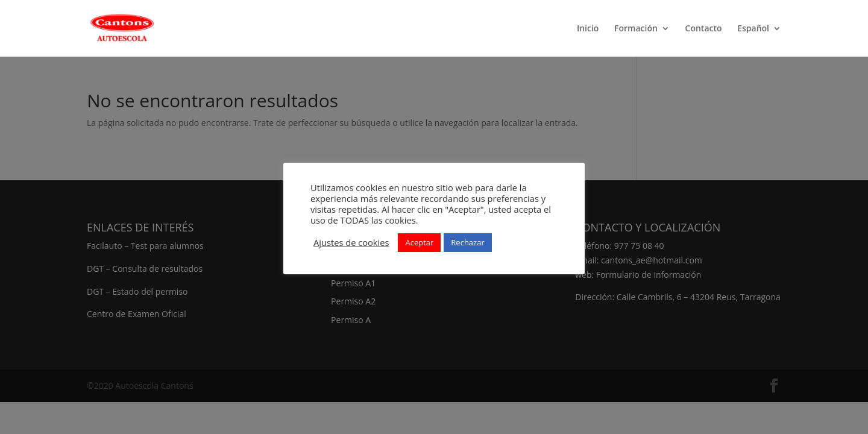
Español (753, 29)
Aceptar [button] (419, 242)
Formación (636, 29)
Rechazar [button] (467, 242)
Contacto (704, 29)
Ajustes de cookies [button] (351, 242)
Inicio (588, 29)
